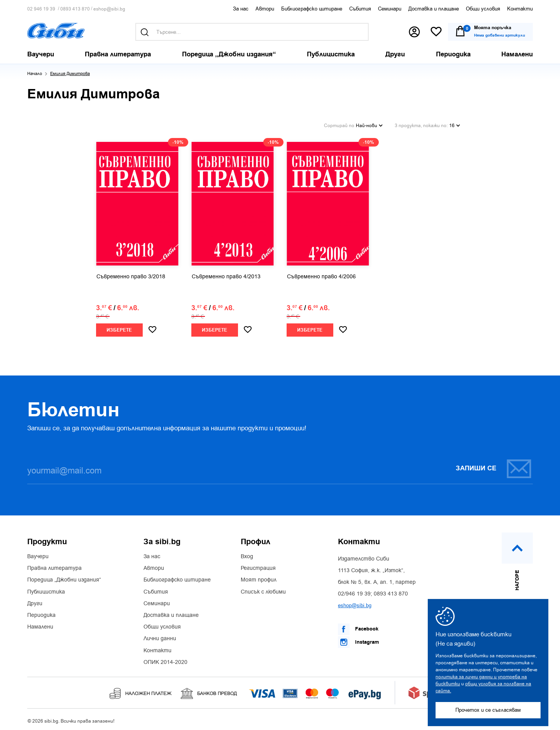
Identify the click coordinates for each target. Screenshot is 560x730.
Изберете (119, 328)
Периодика (41, 613)
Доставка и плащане (434, 9)
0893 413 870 (75, 9)
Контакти (520, 9)
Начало (35, 74)
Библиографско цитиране (312, 9)
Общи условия (483, 9)
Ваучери (38, 555)
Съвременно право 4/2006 (321, 275)
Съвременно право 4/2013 (226, 275)
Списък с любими (263, 590)
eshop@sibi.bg (109, 9)
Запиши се (494, 467)
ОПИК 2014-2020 (165, 660)
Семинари (390, 9)
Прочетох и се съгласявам (488, 710)
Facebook (358, 627)
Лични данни (160, 637)
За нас (241, 9)
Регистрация (258, 566)
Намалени (40, 625)
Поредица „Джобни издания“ (64, 578)
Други (35, 602)
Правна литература (54, 566)
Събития (360, 9)
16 (455, 124)
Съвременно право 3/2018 (131, 275)
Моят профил (259, 578)
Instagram (359, 640)
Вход (247, 555)
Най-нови (369, 124)
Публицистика (46, 590)
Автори (265, 9)
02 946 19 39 (41, 9)
